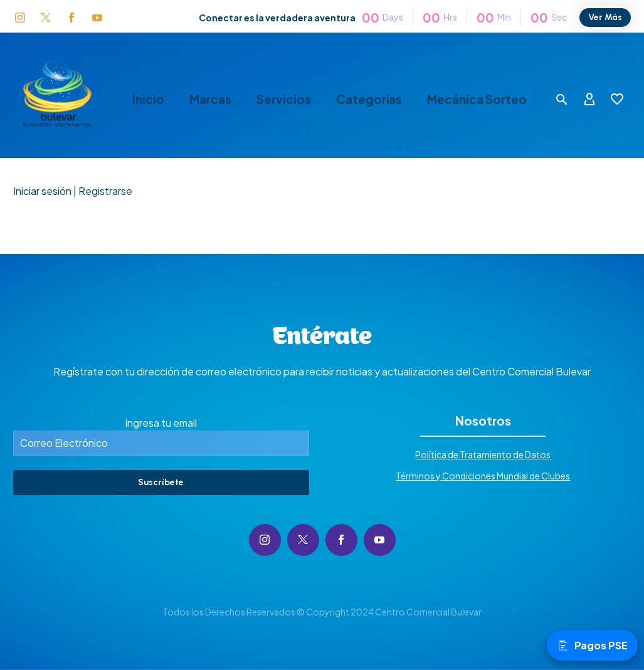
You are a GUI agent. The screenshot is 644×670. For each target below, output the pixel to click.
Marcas (210, 99)
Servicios (284, 99)
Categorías (369, 99)
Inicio (148, 99)
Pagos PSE (592, 645)
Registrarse (105, 191)
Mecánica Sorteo (477, 99)
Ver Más (605, 17)
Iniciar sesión (42, 191)
